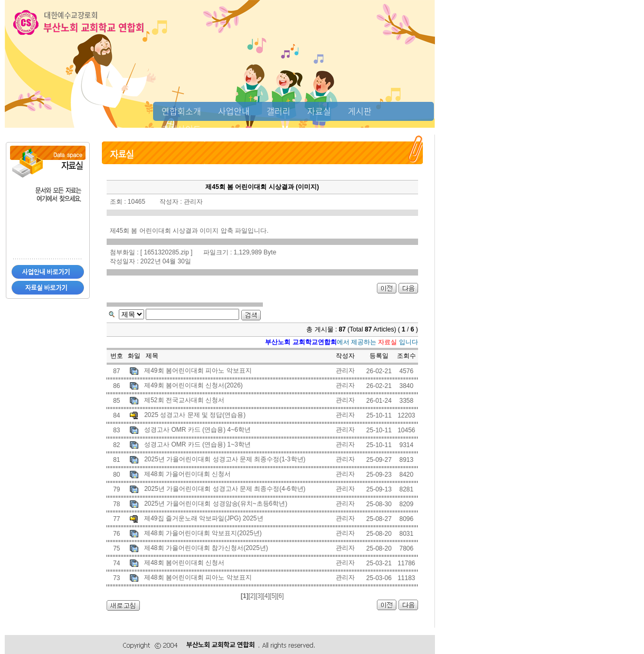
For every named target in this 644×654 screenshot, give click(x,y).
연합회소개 (181, 111)
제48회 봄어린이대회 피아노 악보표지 (198, 577)
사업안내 (234, 111)
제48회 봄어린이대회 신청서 (184, 563)
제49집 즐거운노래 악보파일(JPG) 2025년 (203, 518)
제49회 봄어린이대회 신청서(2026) (193, 385)
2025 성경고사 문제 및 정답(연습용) (195, 415)
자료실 (319, 111)
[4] (266, 596)
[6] (280, 596)
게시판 (360, 111)
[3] (259, 596)
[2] (252, 596)
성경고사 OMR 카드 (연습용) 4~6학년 (197, 430)
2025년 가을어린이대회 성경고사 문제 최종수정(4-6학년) (225, 489)
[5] (273, 596)
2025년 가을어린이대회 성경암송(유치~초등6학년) (216, 504)
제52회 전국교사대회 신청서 (184, 400)
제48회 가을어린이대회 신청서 (187, 474)
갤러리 (278, 111)
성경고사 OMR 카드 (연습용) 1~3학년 (197, 444)
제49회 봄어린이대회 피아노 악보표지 (198, 371)
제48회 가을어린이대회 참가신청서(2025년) (206, 548)
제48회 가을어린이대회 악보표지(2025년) (203, 533)
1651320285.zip (166, 252)
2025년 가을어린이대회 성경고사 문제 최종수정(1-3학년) (225, 459)
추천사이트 (181, 129)
